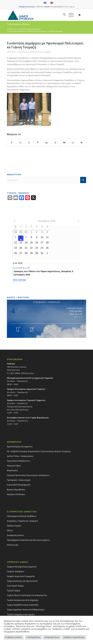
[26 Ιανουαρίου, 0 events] (16, 254)
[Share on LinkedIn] (46, 143)
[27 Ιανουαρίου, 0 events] (21, 254)
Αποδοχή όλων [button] (34, 637)
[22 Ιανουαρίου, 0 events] (31, 249)
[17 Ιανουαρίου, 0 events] (42, 244)
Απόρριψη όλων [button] (52, 637)
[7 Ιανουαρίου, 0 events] (26, 238)
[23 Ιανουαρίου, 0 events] (37, 249)
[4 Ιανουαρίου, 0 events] (47, 233)
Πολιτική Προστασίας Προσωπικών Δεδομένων (28, 475)
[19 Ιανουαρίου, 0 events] (16, 249)
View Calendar (19, 280)
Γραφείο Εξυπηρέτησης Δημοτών (22, 567)
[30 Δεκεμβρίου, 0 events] (21, 233)
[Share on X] (20, 143)
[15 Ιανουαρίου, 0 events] (31, 244)
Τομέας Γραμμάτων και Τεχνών (21, 614)
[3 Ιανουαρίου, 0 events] (42, 233)
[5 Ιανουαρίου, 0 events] (16, 238)
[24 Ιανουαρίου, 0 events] (42, 249)
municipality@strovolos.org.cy (62, 7)
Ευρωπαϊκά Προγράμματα (19, 485)
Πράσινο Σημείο (14, 526)
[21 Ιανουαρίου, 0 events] (26, 249)
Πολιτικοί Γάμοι (14, 466)
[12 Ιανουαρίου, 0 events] (16, 244)
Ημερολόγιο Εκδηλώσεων (19, 461)
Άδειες (10, 530)
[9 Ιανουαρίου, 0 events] (37, 238)
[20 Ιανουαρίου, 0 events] (21, 249)
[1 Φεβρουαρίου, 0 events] (47, 254)
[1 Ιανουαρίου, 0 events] (31, 233)
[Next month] (78, 221)
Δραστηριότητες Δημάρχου (40, 52)
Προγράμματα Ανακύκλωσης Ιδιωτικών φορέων (28, 540)
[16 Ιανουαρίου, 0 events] (37, 244)
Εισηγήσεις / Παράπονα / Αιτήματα (22, 521)
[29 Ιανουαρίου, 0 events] (31, 254)
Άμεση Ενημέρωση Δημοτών (20, 446)
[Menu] (70, 15)
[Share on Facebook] (11, 143)
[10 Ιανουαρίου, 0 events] (42, 238)
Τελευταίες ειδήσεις (18, 24)
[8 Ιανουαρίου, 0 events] (31, 238)
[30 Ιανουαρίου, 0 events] (37, 254)
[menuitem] (63, 15)
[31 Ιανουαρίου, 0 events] (42, 254)
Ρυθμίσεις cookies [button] (14, 637)
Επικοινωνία (13, 545)
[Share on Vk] (64, 143)
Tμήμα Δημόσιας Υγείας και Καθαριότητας (26, 610)
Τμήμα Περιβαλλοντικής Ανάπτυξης (23, 605)
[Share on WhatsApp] (29, 143)
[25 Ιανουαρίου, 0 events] (47, 249)
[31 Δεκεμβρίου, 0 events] (26, 233)
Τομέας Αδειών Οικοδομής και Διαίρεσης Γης (27, 595)
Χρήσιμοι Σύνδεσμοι (16, 494)
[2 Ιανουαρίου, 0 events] (37, 233)
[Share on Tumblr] (55, 143)
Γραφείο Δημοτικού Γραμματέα (21, 576)
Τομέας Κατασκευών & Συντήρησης (23, 600)
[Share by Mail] (82, 143)
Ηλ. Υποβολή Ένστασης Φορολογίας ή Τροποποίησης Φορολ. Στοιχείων (39, 451)
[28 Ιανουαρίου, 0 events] (26, 254)
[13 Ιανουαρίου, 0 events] (21, 244)
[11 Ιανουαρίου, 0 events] (47, 238)
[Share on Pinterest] (38, 143)
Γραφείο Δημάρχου (16, 571)
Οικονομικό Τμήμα (15, 586)
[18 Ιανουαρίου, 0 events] (47, 244)
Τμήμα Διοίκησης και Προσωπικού (22, 581)
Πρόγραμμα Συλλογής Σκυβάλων (22, 516)
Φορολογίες (12, 470)
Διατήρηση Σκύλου (15, 535)
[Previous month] (15, 221)
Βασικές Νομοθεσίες (16, 490)
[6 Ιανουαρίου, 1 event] (21, 238)
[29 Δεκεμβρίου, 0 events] (16, 233)
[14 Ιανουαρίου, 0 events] (26, 244)
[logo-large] (39, 15)
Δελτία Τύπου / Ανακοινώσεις (20, 456)
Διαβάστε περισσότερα (74, 637)
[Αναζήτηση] (63, 15)
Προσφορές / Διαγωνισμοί (19, 480)
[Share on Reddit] (73, 143)
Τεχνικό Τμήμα (13, 590)
